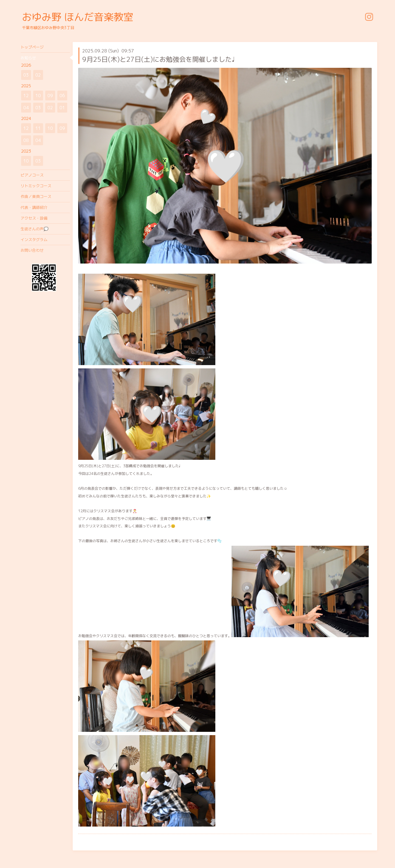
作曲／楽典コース (36, 196)
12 (26, 96)
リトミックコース (36, 186)
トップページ (32, 47)
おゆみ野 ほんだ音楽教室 (78, 17)
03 (26, 75)
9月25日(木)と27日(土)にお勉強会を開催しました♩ (159, 59)
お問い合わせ (32, 250)
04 (26, 108)
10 (38, 96)
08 (26, 140)
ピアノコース (32, 175)
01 (62, 108)
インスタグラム (34, 240)
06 (62, 96)
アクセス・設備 (34, 218)
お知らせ (28, 58)
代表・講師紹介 (34, 207)
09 (50, 96)
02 (38, 75)
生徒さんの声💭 (34, 229)
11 (38, 128)
